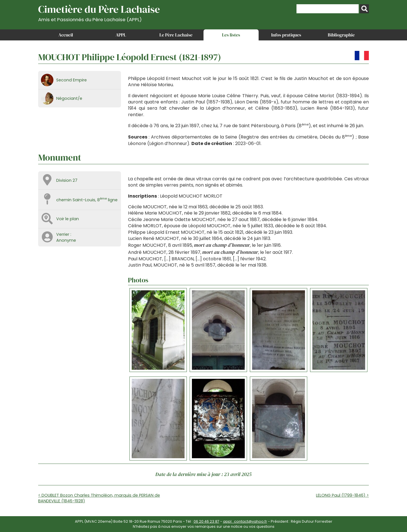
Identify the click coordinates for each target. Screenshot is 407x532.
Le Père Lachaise (176, 35)
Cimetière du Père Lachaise (99, 12)
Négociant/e (69, 98)
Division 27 (67, 180)
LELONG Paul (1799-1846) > (342, 495)
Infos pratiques (286, 35)
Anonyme (66, 240)
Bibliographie (341, 35)
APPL (121, 35)
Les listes (231, 35)
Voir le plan (68, 219)
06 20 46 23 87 (206, 521)
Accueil (66, 35)
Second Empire (72, 80)
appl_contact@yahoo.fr (245, 521)
